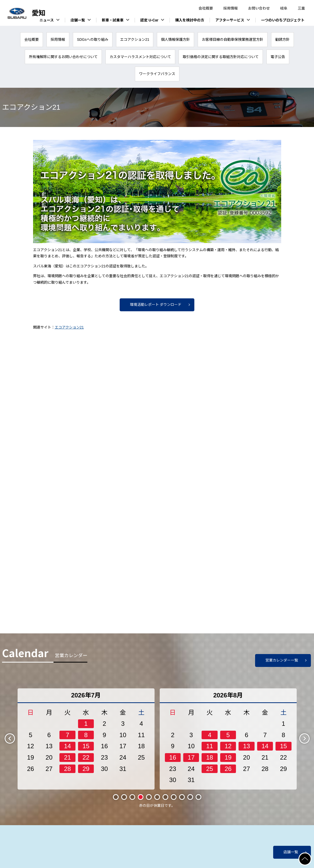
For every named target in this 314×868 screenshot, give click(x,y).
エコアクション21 (69, 327)
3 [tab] (132, 800)
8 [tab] (174, 800)
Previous (14, 742)
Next (309, 742)
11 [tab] (198, 800)
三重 (301, 8)
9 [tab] (182, 800)
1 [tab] (116, 800)
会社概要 (206, 8)
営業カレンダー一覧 (282, 664)
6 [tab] (157, 800)
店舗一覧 (291, 852)
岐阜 (284, 8)
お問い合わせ (259, 8)
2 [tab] (124, 800)
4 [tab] (141, 800)
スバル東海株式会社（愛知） (39, 13)
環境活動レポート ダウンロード (156, 305)
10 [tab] (190, 800)
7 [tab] (165, 800)
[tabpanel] (86, 742)
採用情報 (231, 8)
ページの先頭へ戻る (311, 856)
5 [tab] (149, 800)
